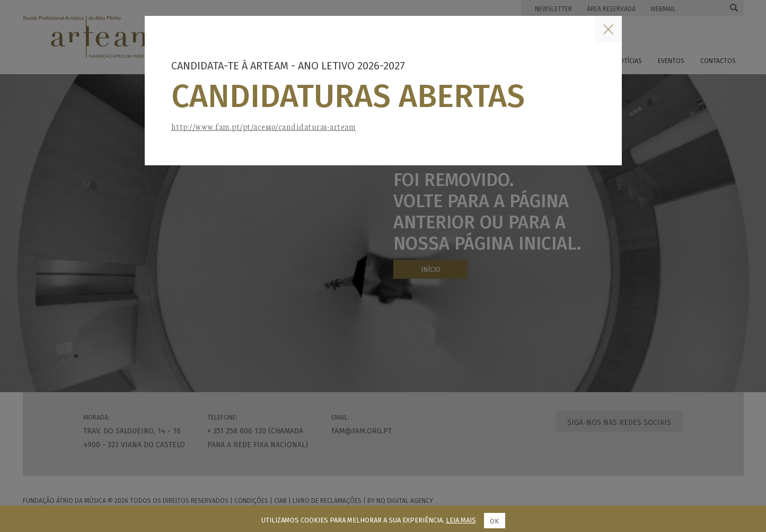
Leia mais (461, 520)
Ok (494, 521)
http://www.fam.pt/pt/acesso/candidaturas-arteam (264, 126)
